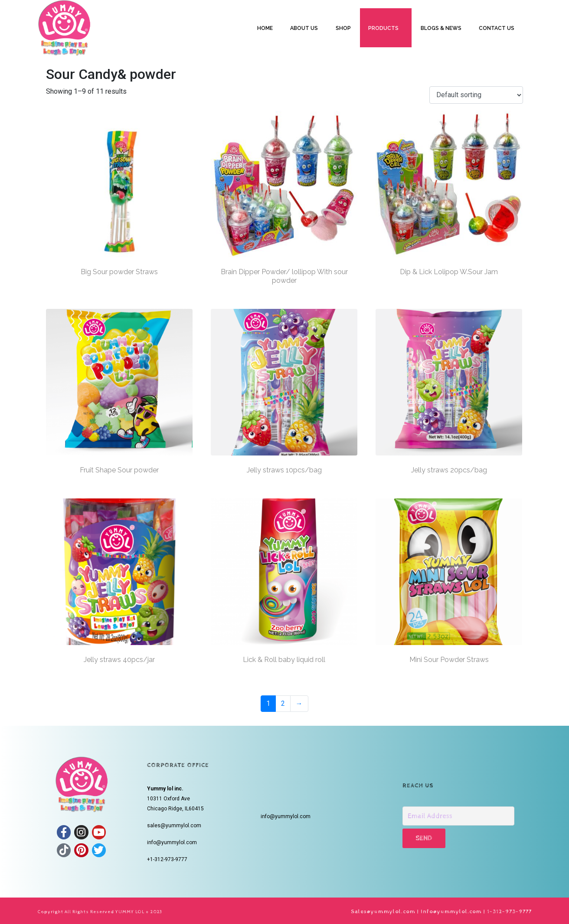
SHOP (343, 28)
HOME (265, 28)
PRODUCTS (383, 28)
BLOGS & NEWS (441, 28)
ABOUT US (304, 28)
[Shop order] (476, 95)
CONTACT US (497, 28)
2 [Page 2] (283, 703)
